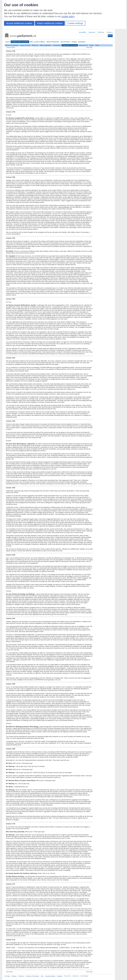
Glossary (14, 976)
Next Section (10, 972)
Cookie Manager (84, 976)
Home (8, 42)
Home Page (89, 47)
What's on (35, 45)
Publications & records (70, 45)
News (92, 45)
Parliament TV (83, 45)
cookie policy (68, 16)
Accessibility (82, 32)
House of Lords (25, 45)
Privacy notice (67, 976)
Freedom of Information (32, 976)
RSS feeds (101, 32)
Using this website (50, 976)
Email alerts (92, 32)
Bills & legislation (46, 45)
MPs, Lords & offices (37, 42)
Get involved (65, 42)
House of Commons (12, 45)
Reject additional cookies (50, 23)
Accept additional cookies (19, 23)
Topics (97, 45)
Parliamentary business (20, 42)
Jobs (42, 976)
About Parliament (53, 42)
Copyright (60, 976)
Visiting (74, 42)
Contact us (110, 32)
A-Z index (7, 976)
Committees (57, 45)
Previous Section (11, 47)
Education (82, 42)
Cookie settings (75, 23)
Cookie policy (75, 976)
